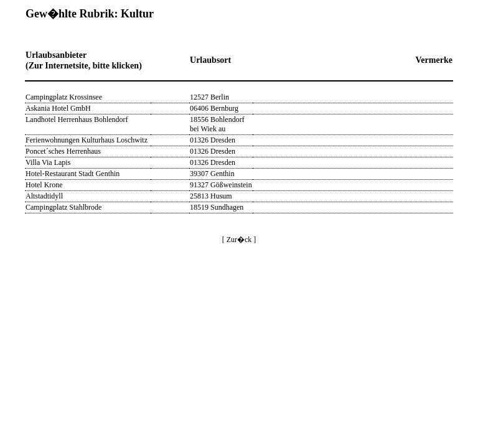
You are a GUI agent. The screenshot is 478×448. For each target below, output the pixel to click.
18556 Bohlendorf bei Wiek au (217, 124)
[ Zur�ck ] (239, 240)
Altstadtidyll (44, 196)
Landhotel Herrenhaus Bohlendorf (77, 119)
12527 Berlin (209, 97)
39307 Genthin (212, 174)
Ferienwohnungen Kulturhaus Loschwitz (87, 140)
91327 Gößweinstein (221, 185)
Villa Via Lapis (48, 162)
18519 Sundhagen (217, 207)
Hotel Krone (44, 185)
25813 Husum (211, 196)
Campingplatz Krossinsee (64, 97)
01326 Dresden (213, 140)
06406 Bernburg (214, 108)
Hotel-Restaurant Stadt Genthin (73, 174)
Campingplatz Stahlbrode (63, 207)
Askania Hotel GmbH (58, 108)
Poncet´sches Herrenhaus (63, 151)
